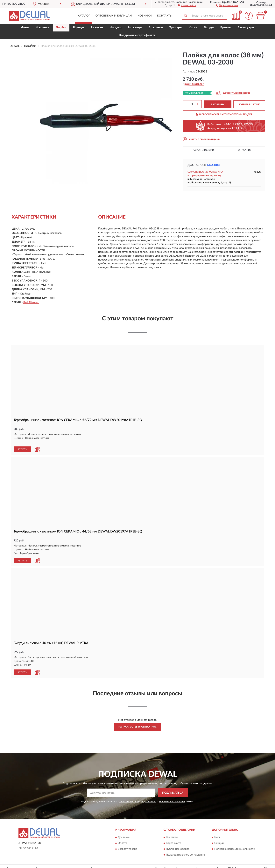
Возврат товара (127, 844)
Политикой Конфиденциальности (138, 797)
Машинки (42, 27)
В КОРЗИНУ (218, 105)
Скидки (219, 839)
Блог (217, 833)
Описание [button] (245, 150)
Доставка (124, 833)
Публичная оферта (178, 844)
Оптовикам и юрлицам (114, 16)
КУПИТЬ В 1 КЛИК (249, 105)
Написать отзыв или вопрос (137, 722)
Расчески (97, 27)
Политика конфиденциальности (235, 844)
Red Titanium (31, 302)
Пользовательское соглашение (185, 850)
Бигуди (209, 27)
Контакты (165, 16)
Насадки (116, 27)
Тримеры (176, 27)
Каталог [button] (84, 16)
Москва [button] (214, 165)
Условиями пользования (172, 797)
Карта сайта (173, 839)
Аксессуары (246, 27)
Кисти (193, 27)
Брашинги (156, 27)
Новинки (145, 16)
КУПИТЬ (22, 445)
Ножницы (135, 27)
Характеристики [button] (203, 150)
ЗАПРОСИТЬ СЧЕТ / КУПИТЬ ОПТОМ (224, 114)
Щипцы (78, 27)
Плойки (61, 27)
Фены (25, 27)
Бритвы (226, 27)
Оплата (122, 839)
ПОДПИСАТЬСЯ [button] (173, 788)
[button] (227, 5)
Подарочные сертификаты (137, 35)
